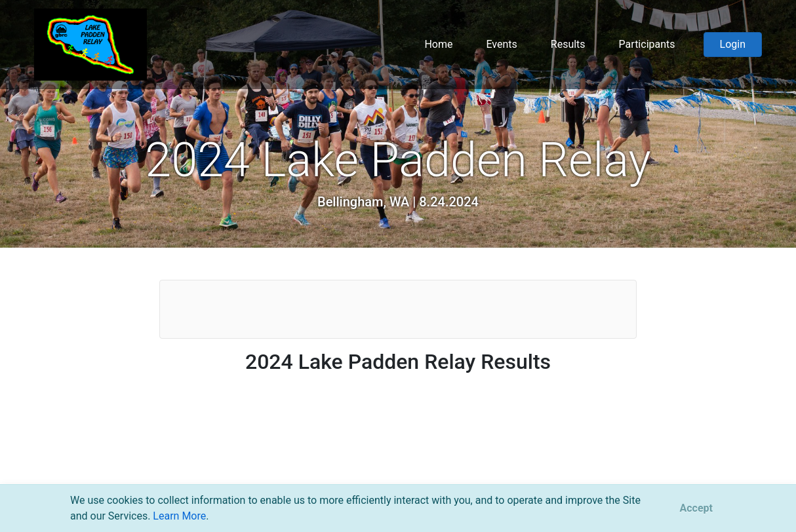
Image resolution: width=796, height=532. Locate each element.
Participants (647, 44)
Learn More (179, 516)
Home (438, 44)
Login (733, 44)
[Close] (696, 508)
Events (501, 44)
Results (568, 44)
